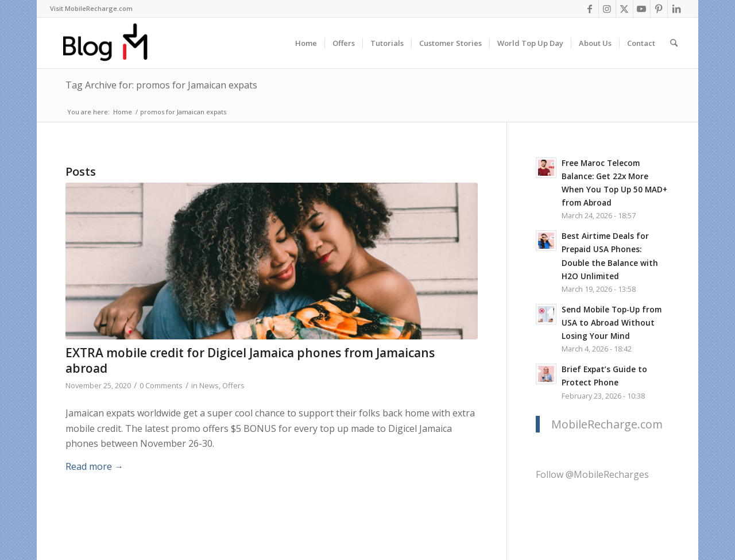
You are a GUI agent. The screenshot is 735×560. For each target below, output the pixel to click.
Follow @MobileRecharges (592, 474)
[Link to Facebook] (590, 9)
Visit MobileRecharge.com (91, 8)
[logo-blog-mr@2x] (112, 43)
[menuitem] (91, 9)
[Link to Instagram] (607, 9)
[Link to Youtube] (642, 9)
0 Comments (161, 385)
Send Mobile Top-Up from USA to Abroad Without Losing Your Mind (612, 323)
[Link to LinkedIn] (676, 9)
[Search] (674, 43)
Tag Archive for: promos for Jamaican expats (161, 85)
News (209, 385)
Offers (233, 385)
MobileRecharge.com (607, 424)
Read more (94, 466)
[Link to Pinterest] (659, 9)
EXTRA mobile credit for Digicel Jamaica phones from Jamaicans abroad (250, 360)
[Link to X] (624, 9)
